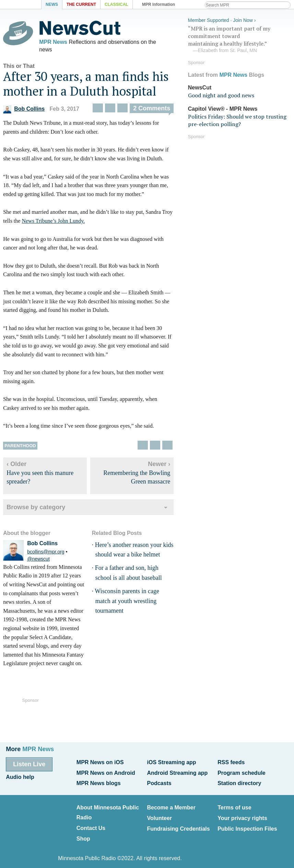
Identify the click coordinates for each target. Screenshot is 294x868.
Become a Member (171, 805)
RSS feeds (231, 762)
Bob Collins (23, 110)
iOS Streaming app (171, 762)
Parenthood (19, 447)
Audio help (20, 776)
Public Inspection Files (247, 825)
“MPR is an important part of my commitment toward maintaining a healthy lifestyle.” (240, 39)
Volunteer (159, 815)
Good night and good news (222, 95)
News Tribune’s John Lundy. (52, 222)
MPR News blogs (99, 781)
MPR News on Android (106, 772)
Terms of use (234, 805)
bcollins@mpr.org (45, 553)
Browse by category (35, 509)
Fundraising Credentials (178, 825)
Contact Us (91, 825)
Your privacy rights (242, 815)
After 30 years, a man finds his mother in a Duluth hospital (85, 85)
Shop (83, 835)
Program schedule (242, 772)
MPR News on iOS (100, 762)
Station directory (239, 781)
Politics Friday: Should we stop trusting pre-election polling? (238, 119)
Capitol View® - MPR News (224, 108)
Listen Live (29, 764)
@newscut (37, 560)
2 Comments (151, 110)
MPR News (52, 42)
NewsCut (201, 87)
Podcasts (159, 781)
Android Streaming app (177, 772)
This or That (18, 67)
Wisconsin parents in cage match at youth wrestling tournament (126, 602)
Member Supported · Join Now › (223, 19)
